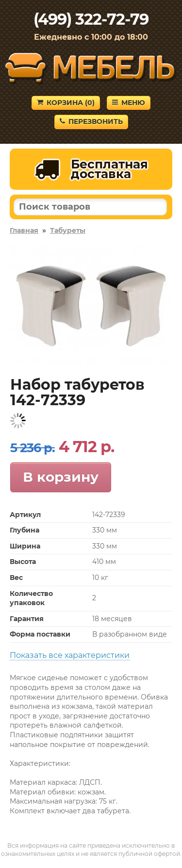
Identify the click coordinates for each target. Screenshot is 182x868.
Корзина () (66, 103)
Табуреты (68, 230)
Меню (129, 103)
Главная (24, 230)
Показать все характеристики (70, 655)
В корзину (61, 477)
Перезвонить (91, 122)
